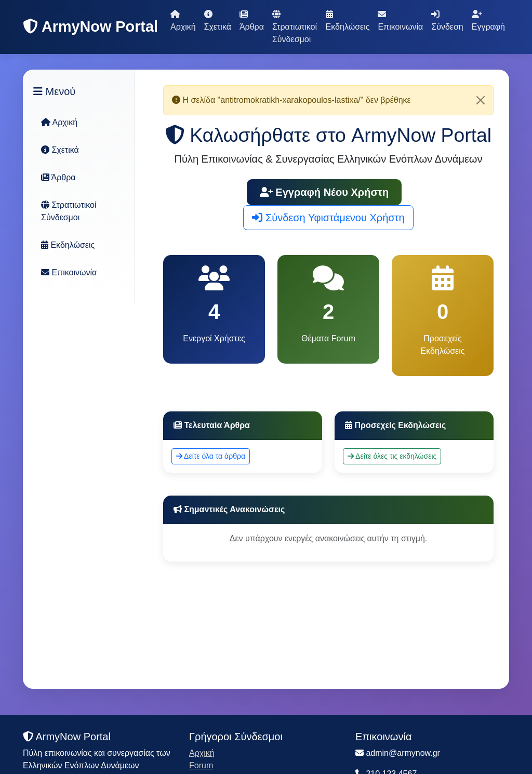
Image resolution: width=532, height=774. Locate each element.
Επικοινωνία (400, 21)
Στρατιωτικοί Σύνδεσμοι (295, 27)
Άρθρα (252, 21)
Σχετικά (218, 21)
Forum (201, 765)
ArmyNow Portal (90, 26)
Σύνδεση (447, 21)
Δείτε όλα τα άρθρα (211, 456)
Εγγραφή (488, 21)
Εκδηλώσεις (348, 21)
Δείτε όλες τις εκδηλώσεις (392, 456)
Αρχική (183, 21)
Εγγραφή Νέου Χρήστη (324, 192)
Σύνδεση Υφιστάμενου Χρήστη (328, 218)
